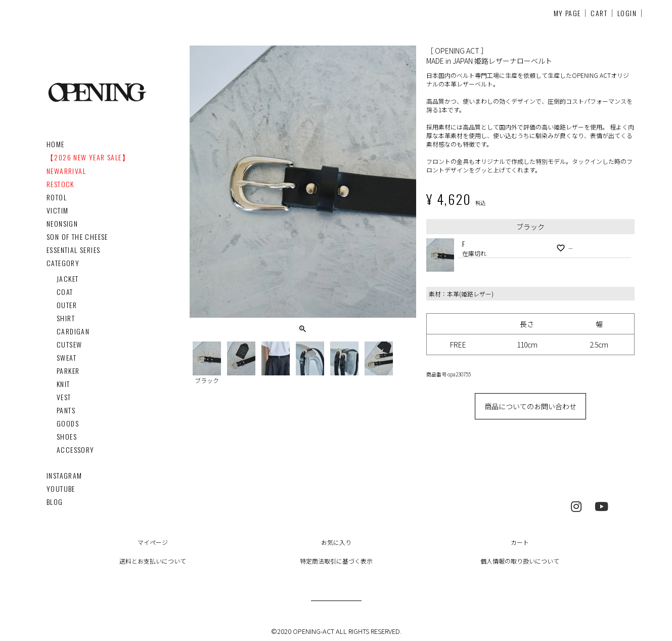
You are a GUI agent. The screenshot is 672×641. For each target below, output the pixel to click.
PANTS (66, 410)
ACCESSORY (76, 450)
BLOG (55, 502)
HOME (56, 144)
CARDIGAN (73, 331)
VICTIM (57, 210)
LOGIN (627, 13)
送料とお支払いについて (153, 561)
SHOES (67, 436)
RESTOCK (60, 184)
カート (520, 542)
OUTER (67, 305)
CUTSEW (69, 344)
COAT (65, 292)
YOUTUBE (61, 488)
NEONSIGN (62, 223)
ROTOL (57, 197)
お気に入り (336, 542)
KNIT (63, 384)
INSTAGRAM (64, 475)
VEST (64, 397)
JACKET (68, 279)
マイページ (153, 542)
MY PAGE (567, 13)
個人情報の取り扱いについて (520, 561)
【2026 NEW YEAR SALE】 (88, 157)
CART (599, 13)
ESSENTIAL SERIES (73, 250)
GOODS (68, 423)
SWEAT (66, 357)
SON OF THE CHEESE (77, 237)
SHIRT (66, 318)
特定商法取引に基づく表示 (336, 561)
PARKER (68, 371)
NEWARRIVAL (66, 171)
